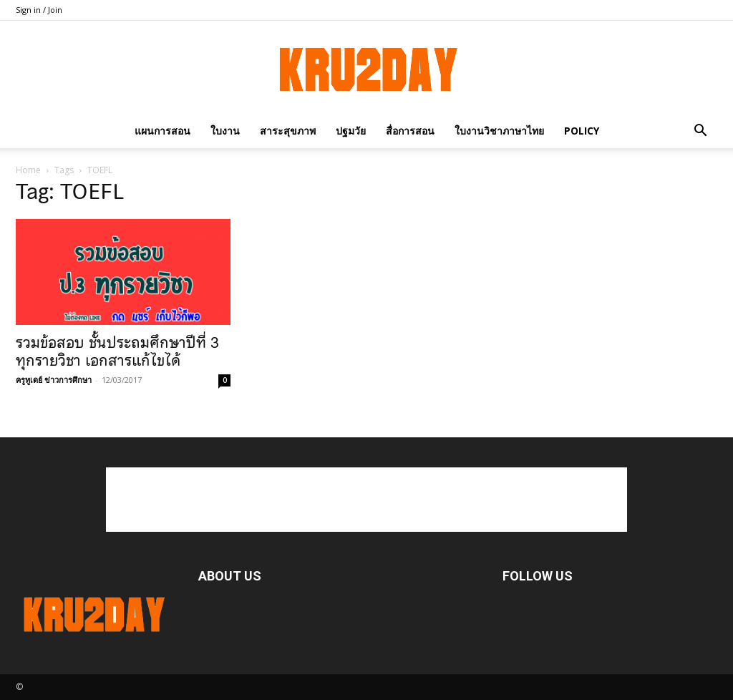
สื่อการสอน (410, 131)
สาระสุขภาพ (288, 131)
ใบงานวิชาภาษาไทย (499, 131)
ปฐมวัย (351, 131)
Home (28, 170)
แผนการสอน (162, 131)
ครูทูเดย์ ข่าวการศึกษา (54, 380)
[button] (700, 131)
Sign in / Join (39, 10)
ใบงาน (225, 131)
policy (582, 131)
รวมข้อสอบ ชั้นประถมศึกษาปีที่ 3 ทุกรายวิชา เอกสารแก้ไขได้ (117, 352)
